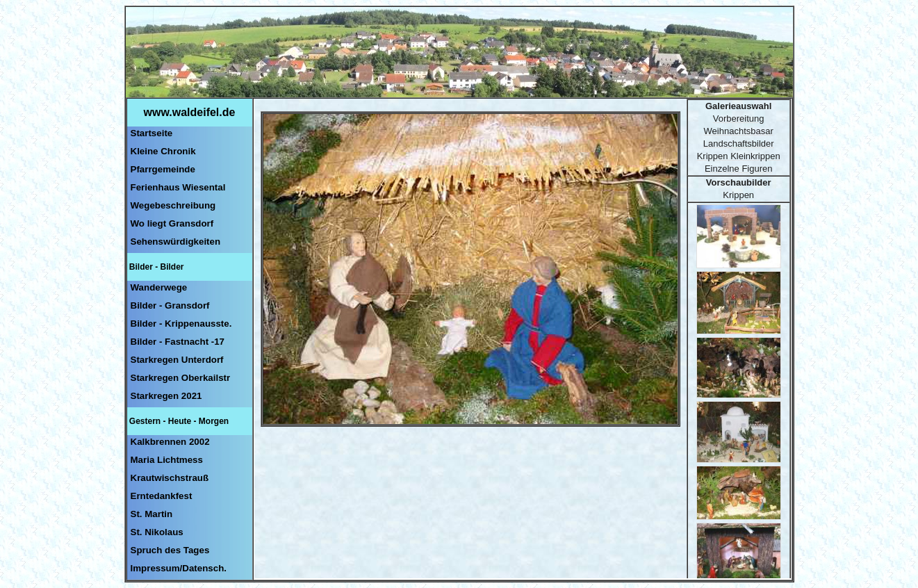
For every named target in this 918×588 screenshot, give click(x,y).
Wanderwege (159, 287)
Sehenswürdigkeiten (176, 242)
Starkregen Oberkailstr (181, 378)
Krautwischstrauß (170, 478)
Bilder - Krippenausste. (181, 324)
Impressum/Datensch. (179, 568)
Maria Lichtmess (167, 460)
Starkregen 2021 (166, 396)
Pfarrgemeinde (163, 169)
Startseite (152, 133)
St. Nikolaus (157, 532)
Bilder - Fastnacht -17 (178, 342)
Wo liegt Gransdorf (172, 223)
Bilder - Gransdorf (170, 305)
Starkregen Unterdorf (177, 360)
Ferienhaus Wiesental (178, 187)
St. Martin (152, 514)
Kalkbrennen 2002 (170, 442)
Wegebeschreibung (173, 205)
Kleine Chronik (163, 151)
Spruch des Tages (170, 550)
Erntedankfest (162, 496)
